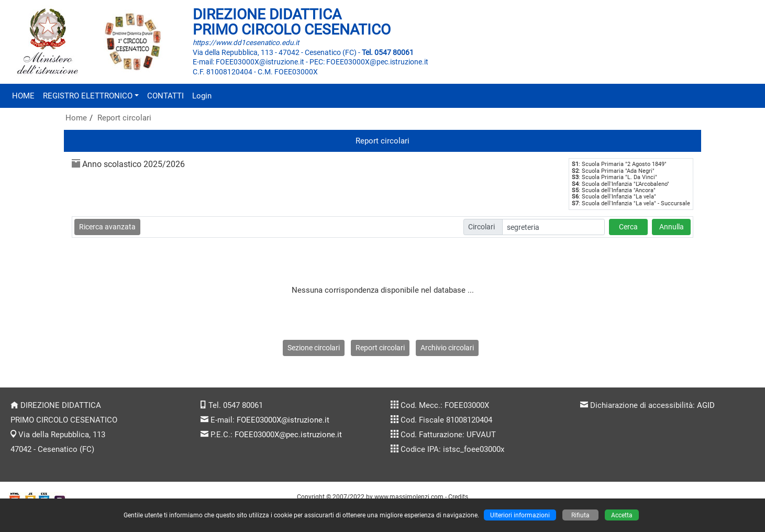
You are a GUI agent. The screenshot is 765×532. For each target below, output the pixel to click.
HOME (23, 96)
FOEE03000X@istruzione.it (283, 420)
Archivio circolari (447, 348)
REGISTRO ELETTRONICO (88, 96)
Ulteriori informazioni (520, 515)
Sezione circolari (314, 348)
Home (76, 118)
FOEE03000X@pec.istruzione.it (288, 435)
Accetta (622, 515)
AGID (706, 405)
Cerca (628, 227)
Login (202, 96)
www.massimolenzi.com (409, 497)
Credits (458, 497)
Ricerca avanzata (107, 227)
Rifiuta (580, 515)
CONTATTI (165, 96)
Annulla (672, 227)
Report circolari (124, 118)
